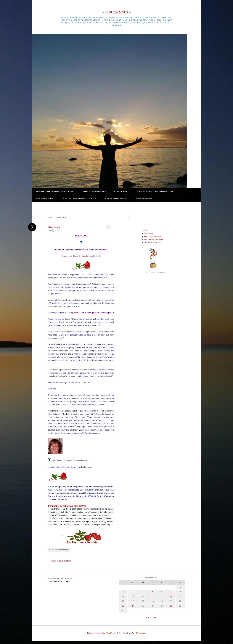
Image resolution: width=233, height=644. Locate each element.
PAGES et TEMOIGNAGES (94, 191)
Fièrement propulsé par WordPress (101, 633)
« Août (149, 617)
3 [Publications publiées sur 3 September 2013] (133, 592)
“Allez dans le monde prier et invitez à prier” (155, 191)
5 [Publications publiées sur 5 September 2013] (153, 592)
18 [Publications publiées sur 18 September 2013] (143, 601)
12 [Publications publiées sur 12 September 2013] (153, 597)
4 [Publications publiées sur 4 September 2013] (143, 592)
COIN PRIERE (121, 191)
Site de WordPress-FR (153, 242)
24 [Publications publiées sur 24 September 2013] (133, 606)
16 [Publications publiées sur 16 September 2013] (123, 601)
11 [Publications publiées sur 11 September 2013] (143, 597)
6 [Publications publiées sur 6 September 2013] (162, 592)
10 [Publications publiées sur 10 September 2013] (133, 597)
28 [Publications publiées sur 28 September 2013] (171, 606)
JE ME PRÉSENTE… (145, 198)
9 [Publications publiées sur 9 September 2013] (123, 597)
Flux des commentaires (153, 239)
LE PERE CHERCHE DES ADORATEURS (55, 191)
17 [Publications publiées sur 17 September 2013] (133, 601)
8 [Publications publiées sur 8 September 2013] (180, 592)
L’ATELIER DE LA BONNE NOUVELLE (79, 198)
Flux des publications (153, 237)
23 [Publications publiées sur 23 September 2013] (123, 606)
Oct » (155, 617)
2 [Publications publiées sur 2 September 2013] (123, 592)
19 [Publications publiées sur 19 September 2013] (153, 601)
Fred (59, 231)
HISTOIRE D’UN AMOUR (116, 198)
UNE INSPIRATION (45, 198)
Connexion (148, 234)
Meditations (64, 550)
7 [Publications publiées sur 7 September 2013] (171, 592)
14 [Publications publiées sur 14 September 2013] (171, 597)
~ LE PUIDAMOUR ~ (116, 12)
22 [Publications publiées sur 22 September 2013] (180, 601)
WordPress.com (139, 633)
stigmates (54, 227)
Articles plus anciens (60, 561)
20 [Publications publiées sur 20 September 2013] (162, 601)
